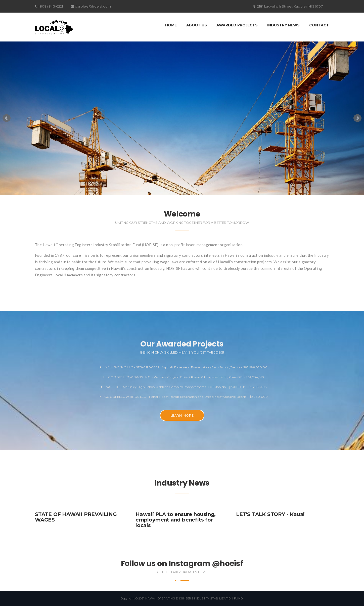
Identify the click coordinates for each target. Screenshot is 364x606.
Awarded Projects (237, 25)
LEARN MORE (182, 415)
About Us (197, 25)
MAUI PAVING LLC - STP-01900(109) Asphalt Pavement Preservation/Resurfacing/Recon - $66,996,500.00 (184, 367)
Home (171, 25)
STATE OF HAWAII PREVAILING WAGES (76, 517)
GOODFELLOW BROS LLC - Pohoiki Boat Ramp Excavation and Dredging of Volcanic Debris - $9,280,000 (184, 397)
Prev (7, 118)
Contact (319, 25)
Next (357, 118)
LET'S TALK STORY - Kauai (270, 514)
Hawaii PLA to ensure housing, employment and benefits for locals (176, 520)
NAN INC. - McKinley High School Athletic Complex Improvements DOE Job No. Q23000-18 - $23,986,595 (184, 387)
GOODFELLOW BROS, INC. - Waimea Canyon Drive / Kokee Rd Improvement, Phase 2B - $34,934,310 (184, 377)
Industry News (283, 25)
